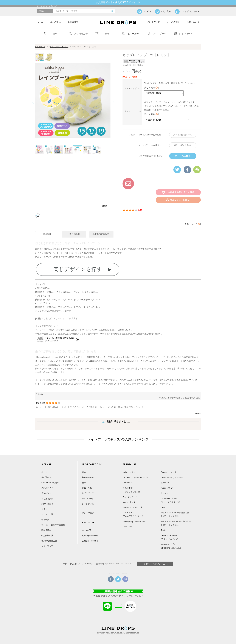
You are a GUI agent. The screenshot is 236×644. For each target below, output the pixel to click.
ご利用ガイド (154, 22)
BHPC (164, 507)
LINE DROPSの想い (50, 483)
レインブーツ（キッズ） (59, 47)
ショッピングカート (190, 11)
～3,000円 (86, 530)
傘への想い (55, 22)
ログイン (147, 11)
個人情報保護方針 (49, 541)
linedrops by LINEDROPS (134, 521)
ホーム (40, 22)
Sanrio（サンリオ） (170, 472)
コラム (44, 509)
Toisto (163, 530)
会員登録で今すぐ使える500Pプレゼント (118, 2)
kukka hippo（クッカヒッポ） (136, 477)
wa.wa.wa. (166, 544)
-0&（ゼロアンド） (131, 497)
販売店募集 (46, 530)
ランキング (46, 493)
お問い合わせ (193, 22)
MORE (198, 413)
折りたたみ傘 (88, 477)
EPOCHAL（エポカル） (171, 548)
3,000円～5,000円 (90, 536)
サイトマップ (47, 546)
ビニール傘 (87, 488)
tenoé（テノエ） (130, 502)
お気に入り (166, 11)
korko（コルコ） (130, 472)
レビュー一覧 (47, 514)
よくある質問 (173, 22)
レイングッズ (88, 504)
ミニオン (165, 493)
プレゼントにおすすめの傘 (53, 525)
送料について (192, 224)
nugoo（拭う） (168, 488)
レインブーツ (88, 493)
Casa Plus (127, 527)
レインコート (88, 499)
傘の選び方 (73, 22)
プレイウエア (88, 513)
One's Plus (127, 483)
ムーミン (165, 483)
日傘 (84, 483)
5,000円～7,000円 (90, 541)
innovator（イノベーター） (134, 507)
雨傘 (84, 472)
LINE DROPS (40, 47)
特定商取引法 (47, 536)
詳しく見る (151, 88)
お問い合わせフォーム (155, 564)
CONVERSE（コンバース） (173, 477)
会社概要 (45, 520)
